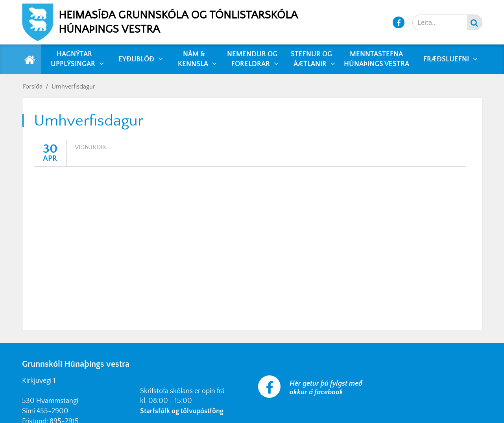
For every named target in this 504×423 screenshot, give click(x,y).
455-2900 (53, 411)
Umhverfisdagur (73, 87)
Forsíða (33, 87)
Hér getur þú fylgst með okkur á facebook (326, 388)
